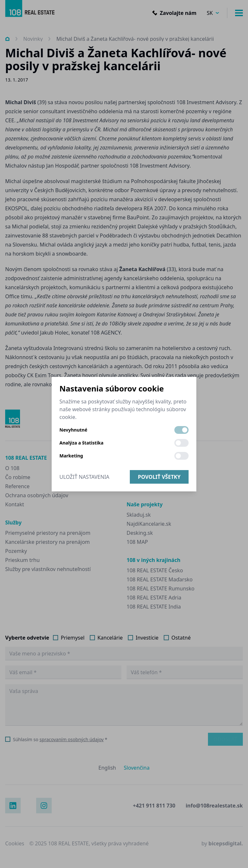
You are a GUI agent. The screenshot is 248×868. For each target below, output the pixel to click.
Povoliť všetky (159, 477)
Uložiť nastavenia (84, 477)
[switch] (181, 430)
